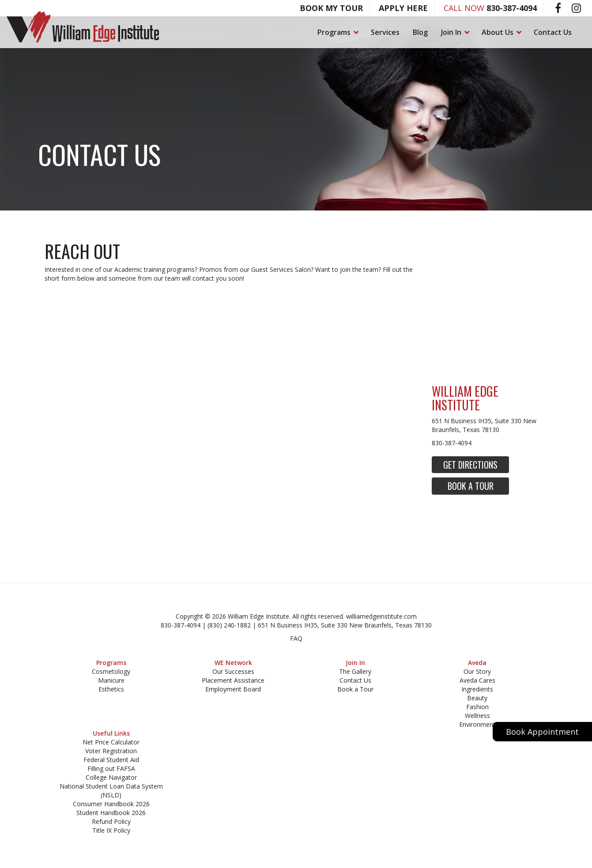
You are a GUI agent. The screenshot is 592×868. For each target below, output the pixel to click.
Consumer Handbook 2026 (111, 804)
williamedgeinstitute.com (381, 616)
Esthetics (111, 689)
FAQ (296, 638)
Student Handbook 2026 (111, 813)
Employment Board (233, 689)
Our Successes (233, 671)
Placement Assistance (233, 680)
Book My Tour (331, 8)
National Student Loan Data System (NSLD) (111, 791)
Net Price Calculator (111, 742)
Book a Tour (471, 486)
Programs (337, 32)
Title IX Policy (111, 830)
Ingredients (477, 689)
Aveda (477, 663)
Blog (420, 32)
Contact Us (553, 32)
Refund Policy (111, 821)
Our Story (477, 671)
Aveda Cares (477, 680)
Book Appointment (542, 732)
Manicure (111, 680)
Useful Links (111, 733)
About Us (501, 32)
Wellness (477, 716)
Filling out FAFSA (111, 768)
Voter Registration (111, 751)
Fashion (477, 707)
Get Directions (470, 465)
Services (385, 32)
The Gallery (355, 671)
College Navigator (111, 777)
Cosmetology (111, 671)
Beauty (477, 698)
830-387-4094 (512, 8)
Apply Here (403, 8)
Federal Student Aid (111, 760)
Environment (477, 724)
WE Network (233, 663)
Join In (455, 32)
